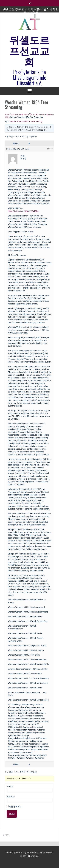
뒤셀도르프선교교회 (30, 50)
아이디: (10, 787)
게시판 (42, 114)
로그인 (12, 814)
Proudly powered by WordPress (22, 853)
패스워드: (11, 797)
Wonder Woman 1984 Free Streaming (26, 122)
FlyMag (50, 853)
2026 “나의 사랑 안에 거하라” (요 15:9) (21, 114)
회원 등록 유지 (15, 807)
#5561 (50, 149)
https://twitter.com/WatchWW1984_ (24, 211)
